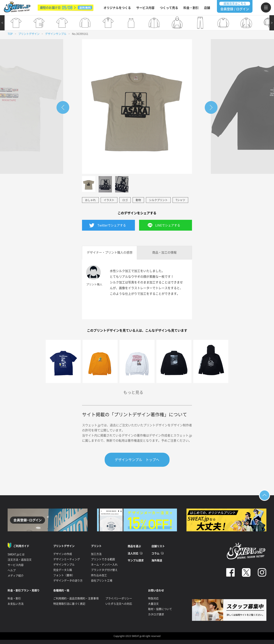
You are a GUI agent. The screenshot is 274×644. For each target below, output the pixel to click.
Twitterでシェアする (112, 225)
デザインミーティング (67, 559)
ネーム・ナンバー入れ (104, 565)
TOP (10, 34)
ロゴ (125, 200)
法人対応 (133, 553)
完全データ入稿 (63, 570)
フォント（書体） (64, 575)
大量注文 (153, 604)
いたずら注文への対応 (119, 604)
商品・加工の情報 (164, 252)
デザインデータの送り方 (68, 581)
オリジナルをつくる (117, 8)
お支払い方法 (16, 604)
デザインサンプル (56, 34)
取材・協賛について (160, 609)
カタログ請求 (156, 614)
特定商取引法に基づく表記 (69, 604)
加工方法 (96, 554)
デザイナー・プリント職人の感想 (110, 252)
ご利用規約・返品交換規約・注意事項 (76, 598)
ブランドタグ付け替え (104, 570)
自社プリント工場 (102, 581)
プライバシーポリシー (119, 598)
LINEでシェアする (168, 225)
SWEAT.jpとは (16, 554)
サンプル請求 (136, 560)
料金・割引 (191, 8)
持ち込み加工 (99, 575)
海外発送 (157, 560)
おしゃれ (90, 200)
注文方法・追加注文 (20, 560)
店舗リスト (158, 546)
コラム (155, 553)
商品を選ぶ (134, 546)
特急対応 (153, 598)
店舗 (207, 8)
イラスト (109, 200)
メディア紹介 (16, 576)
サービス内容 (145, 8)
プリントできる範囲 (103, 559)
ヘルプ (12, 570)
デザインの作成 (63, 554)
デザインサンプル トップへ (137, 460)
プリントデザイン (29, 34)
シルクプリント (158, 200)
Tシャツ (180, 200)
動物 (138, 200)
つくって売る (169, 8)
